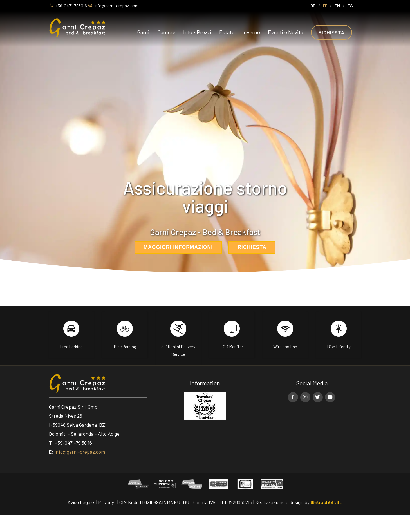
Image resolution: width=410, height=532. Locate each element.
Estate (227, 32)
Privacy (106, 502)
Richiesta (331, 32)
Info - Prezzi (197, 32)
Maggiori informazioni (178, 247)
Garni (143, 32)
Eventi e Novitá (285, 32)
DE (313, 5)
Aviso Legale (81, 502)
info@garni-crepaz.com (80, 452)
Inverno (251, 32)
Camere (166, 32)
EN (337, 5)
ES (350, 5)
